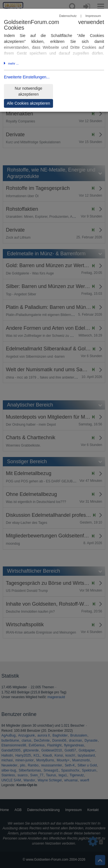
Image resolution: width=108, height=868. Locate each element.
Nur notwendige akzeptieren (28, 91)
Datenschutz (68, 16)
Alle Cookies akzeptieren (28, 103)
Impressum (93, 16)
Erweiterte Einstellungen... (27, 77)
